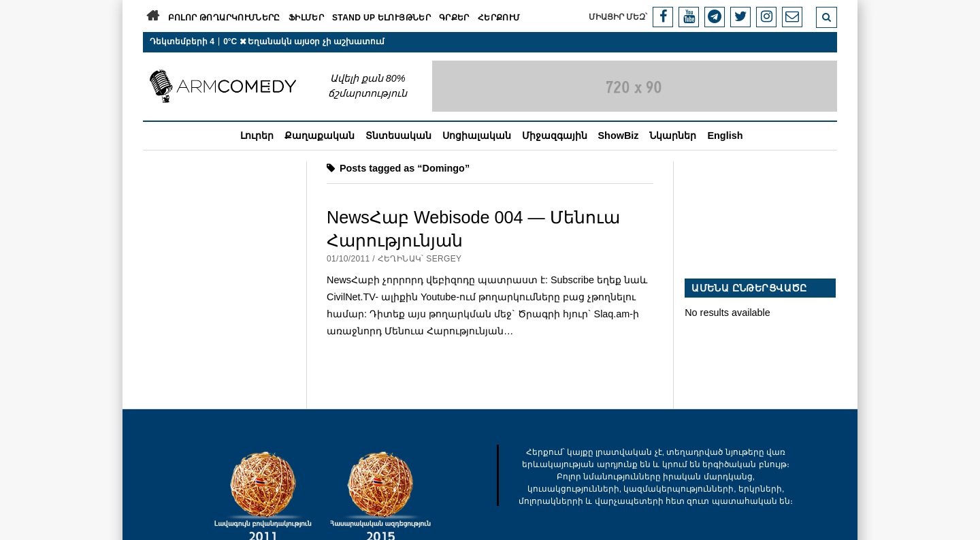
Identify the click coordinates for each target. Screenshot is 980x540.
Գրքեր (454, 18)
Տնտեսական (398, 136)
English (725, 136)
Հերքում (499, 18)
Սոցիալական (477, 136)
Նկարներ (673, 136)
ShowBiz (619, 136)
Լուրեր (257, 136)
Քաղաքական (320, 136)
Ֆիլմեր (306, 18)
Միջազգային (555, 136)
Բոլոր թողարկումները (224, 18)
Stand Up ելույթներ (381, 18)
